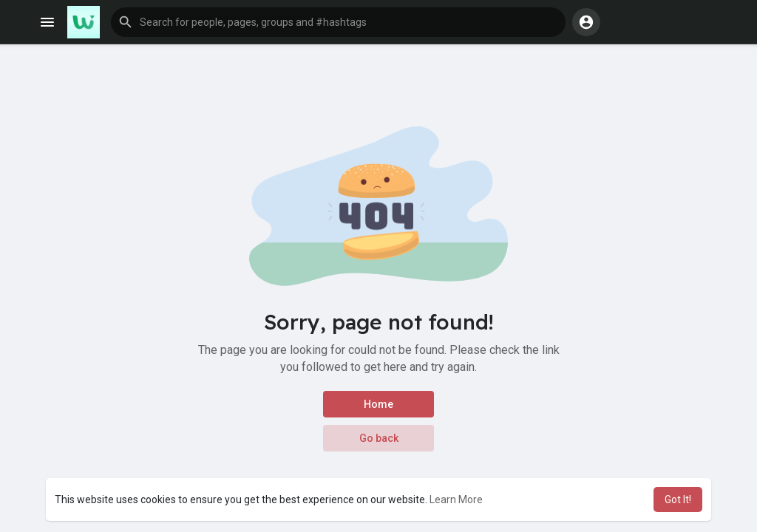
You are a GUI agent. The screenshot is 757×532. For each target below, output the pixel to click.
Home (378, 404)
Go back (379, 438)
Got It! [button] (678, 499)
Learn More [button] (456, 499)
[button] (338, 22)
